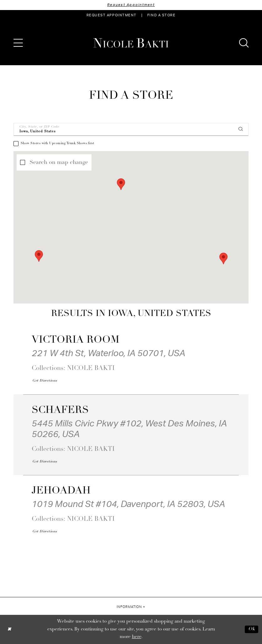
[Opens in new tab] (45, 381)
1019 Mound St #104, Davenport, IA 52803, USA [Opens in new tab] (128, 504)
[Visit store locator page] (161, 15)
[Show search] (244, 43)
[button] (18, 43)
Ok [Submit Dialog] (252, 629)
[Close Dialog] (9, 629)
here (137, 637)
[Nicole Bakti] (131, 43)
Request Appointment (131, 5)
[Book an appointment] (112, 15)
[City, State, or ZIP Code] (131, 129)
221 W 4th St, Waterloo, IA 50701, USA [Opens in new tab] (108, 353)
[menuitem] (112, 15)
